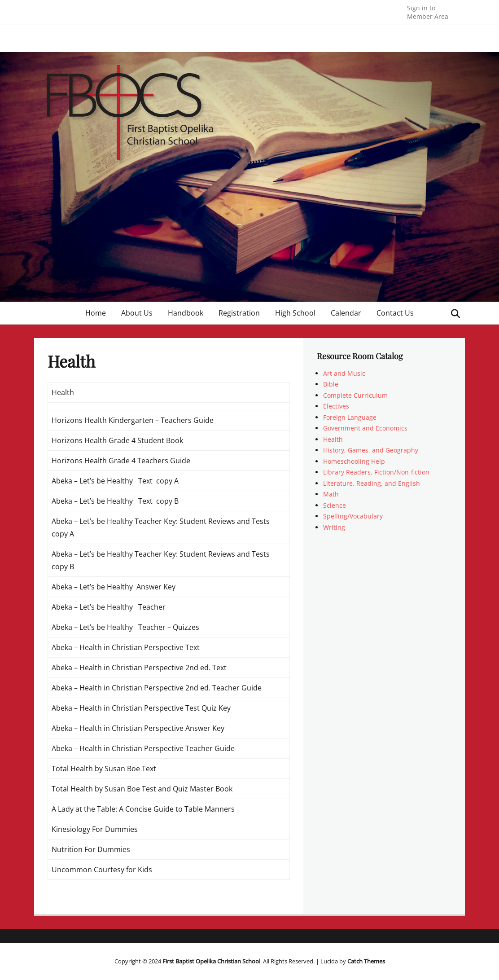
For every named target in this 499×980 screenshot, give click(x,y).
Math (331, 494)
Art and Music (344, 373)
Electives (336, 406)
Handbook (186, 313)
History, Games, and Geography (371, 450)
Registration (239, 313)
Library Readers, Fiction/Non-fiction (376, 472)
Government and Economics (365, 428)
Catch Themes (366, 961)
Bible (331, 384)
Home (96, 313)
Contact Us (395, 313)
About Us (137, 313)
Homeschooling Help (354, 461)
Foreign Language (350, 417)
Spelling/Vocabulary (353, 516)
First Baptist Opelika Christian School (211, 961)
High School (295, 313)
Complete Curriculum (355, 395)
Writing (334, 527)
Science (335, 505)
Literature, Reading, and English (372, 483)
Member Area (428, 12)
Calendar (346, 313)
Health (333, 439)
